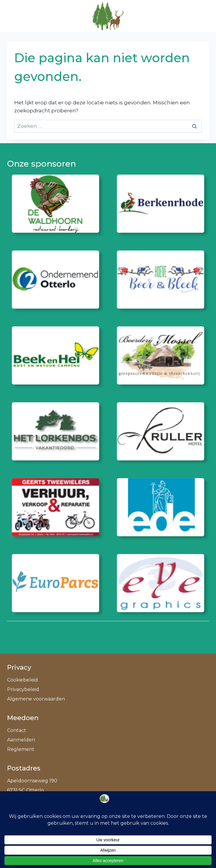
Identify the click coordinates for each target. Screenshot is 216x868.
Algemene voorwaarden (36, 699)
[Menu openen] (202, 16)
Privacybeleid (23, 689)
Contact (17, 730)
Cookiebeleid (23, 680)
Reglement (21, 749)
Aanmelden (21, 740)
